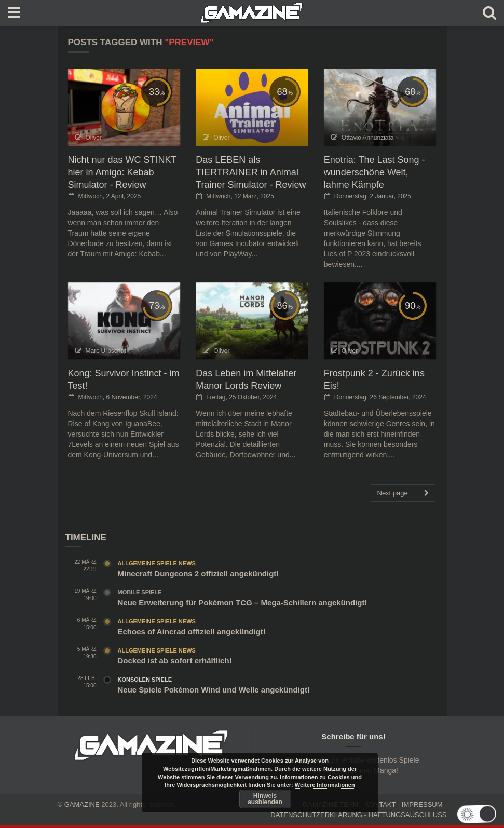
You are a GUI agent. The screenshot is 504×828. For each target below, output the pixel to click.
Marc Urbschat (106, 351)
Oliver (94, 138)
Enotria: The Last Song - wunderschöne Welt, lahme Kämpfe (374, 172)
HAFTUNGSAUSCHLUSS (408, 815)
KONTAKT (380, 804)
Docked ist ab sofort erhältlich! (175, 661)
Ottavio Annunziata (368, 138)
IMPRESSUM (422, 804)
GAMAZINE (82, 804)
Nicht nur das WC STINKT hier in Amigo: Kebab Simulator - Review (122, 172)
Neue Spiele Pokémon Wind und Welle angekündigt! (214, 690)
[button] (478, 814)
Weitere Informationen (325, 785)
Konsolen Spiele (145, 680)
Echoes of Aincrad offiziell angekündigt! (192, 632)
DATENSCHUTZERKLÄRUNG (316, 815)
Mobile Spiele (140, 592)
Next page (403, 493)
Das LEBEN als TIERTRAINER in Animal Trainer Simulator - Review (251, 172)
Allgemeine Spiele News (157, 563)
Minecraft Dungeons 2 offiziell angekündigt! (199, 573)
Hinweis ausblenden (265, 799)
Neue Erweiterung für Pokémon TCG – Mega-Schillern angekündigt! (243, 602)
